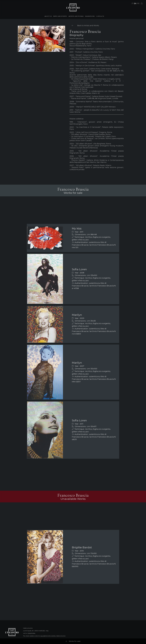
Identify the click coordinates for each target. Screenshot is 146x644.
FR (138, 4)
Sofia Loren (79, 269)
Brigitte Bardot (82, 547)
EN (135, 4)
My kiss (77, 228)
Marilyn (77, 315)
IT (132, 4)
